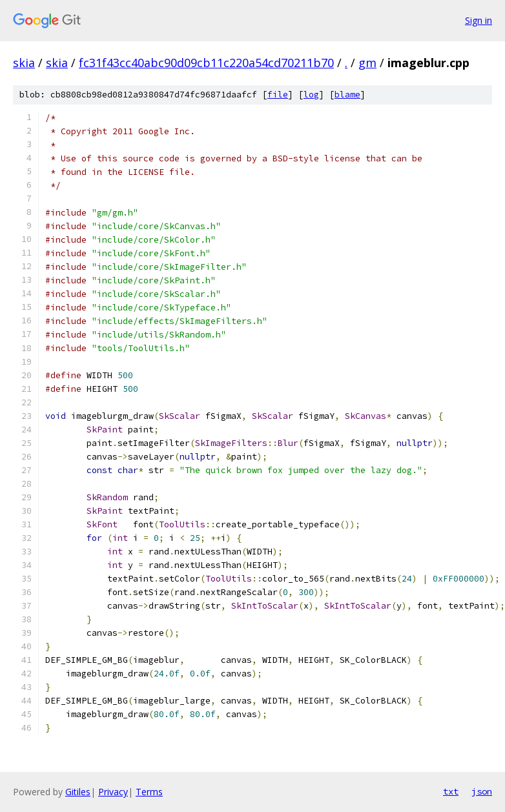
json (482, 791)
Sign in (479, 20)
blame (347, 95)
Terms (149, 792)
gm (367, 63)
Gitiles (78, 792)
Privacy (113, 792)
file (278, 95)
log (311, 95)
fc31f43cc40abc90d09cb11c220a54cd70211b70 (206, 63)
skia (24, 63)
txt (451, 791)
